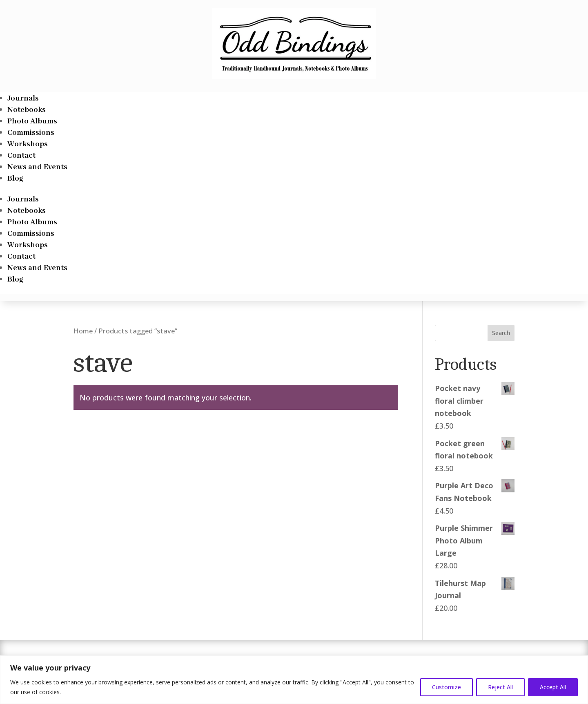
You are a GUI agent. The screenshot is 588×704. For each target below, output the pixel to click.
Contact (21, 156)
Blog (15, 179)
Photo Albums (32, 121)
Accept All (553, 687)
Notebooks (27, 110)
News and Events (37, 167)
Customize (447, 687)
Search (501, 333)
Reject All (500, 687)
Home (83, 331)
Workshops (28, 144)
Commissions (31, 133)
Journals (23, 98)
